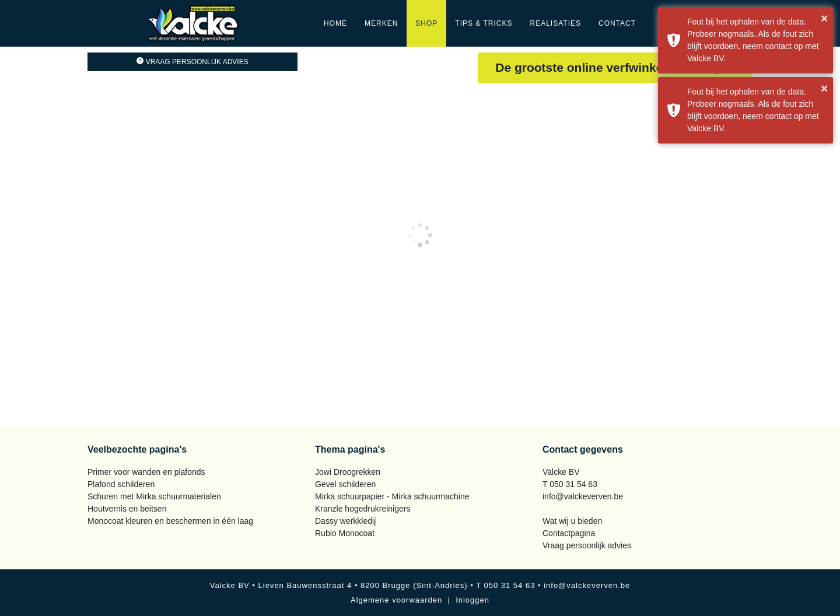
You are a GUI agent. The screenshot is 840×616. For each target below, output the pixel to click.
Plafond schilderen (121, 484)
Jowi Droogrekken (348, 472)
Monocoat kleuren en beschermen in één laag (170, 521)
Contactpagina (569, 533)
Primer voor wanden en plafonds (146, 472)
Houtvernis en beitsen (127, 509)
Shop (426, 23)
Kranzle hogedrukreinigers (363, 509)
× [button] (824, 18)
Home (335, 23)
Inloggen (473, 600)
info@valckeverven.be (583, 496)
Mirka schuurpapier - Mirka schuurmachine (392, 496)
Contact (617, 23)
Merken (381, 23)
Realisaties (556, 23)
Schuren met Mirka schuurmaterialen (154, 496)
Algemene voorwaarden (396, 600)
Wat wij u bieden (572, 521)
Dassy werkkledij (345, 521)
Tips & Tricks (484, 23)
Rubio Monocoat (345, 533)
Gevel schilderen (345, 484)
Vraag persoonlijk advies (192, 62)
